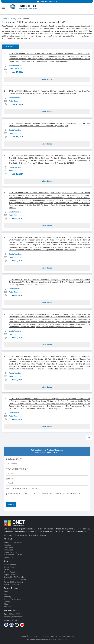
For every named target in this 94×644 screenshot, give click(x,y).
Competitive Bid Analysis (14, 577)
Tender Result (10, 572)
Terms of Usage (57, 636)
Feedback (8, 545)
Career (43, 535)
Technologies (21, 535)
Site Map (8, 607)
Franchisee (8, 550)
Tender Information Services (15, 580)
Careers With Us (11, 552)
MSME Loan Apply (11, 584)
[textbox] (8, 498)
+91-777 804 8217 (49, 2)
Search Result (11, 47)
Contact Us (8, 557)
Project (7, 570)
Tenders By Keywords (13, 599)
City (6, 594)
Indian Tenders (10, 565)
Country (7, 602)
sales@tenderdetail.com (16, 617)
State (6, 592)
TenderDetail (62, 640)
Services (8, 535)
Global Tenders (10, 567)
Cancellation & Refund (13, 555)
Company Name (14, 459)
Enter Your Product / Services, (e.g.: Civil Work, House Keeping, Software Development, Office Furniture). (44, 491)
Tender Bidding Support (13, 582)
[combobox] (47, 498)
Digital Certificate (11, 575)
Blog (6, 604)
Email (9, 479)
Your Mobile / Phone (17, 469)
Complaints (9, 547)
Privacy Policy (70, 636)
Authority (8, 597)
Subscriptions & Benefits (14, 542)
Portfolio (34, 535)
